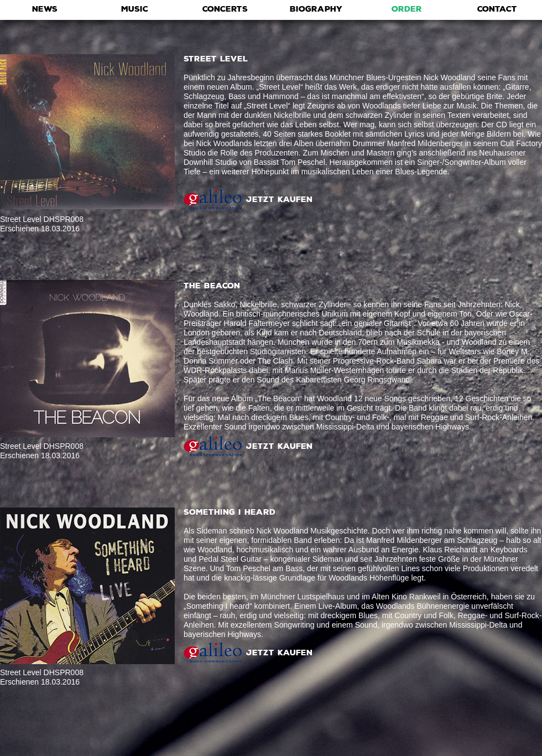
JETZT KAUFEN (279, 199)
